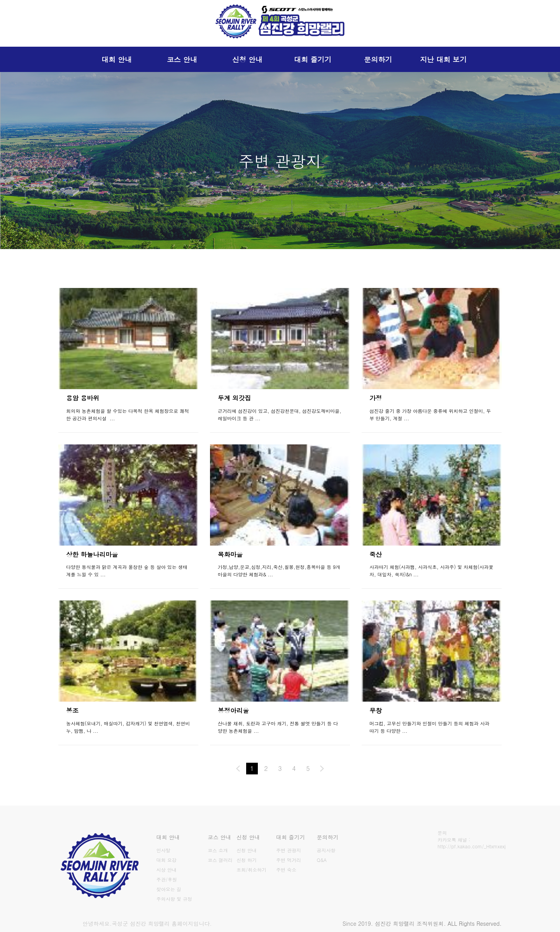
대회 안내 (117, 59)
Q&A (322, 860)
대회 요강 (166, 860)
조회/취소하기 (251, 870)
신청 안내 (247, 59)
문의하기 (378, 59)
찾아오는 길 (169, 889)
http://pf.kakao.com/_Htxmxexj (472, 846)
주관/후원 (167, 879)
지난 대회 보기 (443, 59)
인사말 (163, 850)
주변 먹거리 (289, 860)
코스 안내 (182, 59)
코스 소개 (218, 850)
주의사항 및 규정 (174, 899)
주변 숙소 (286, 870)
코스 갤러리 (220, 860)
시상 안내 (166, 870)
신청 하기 (247, 860)
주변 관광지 (289, 850)
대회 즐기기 (313, 59)
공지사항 (326, 850)
